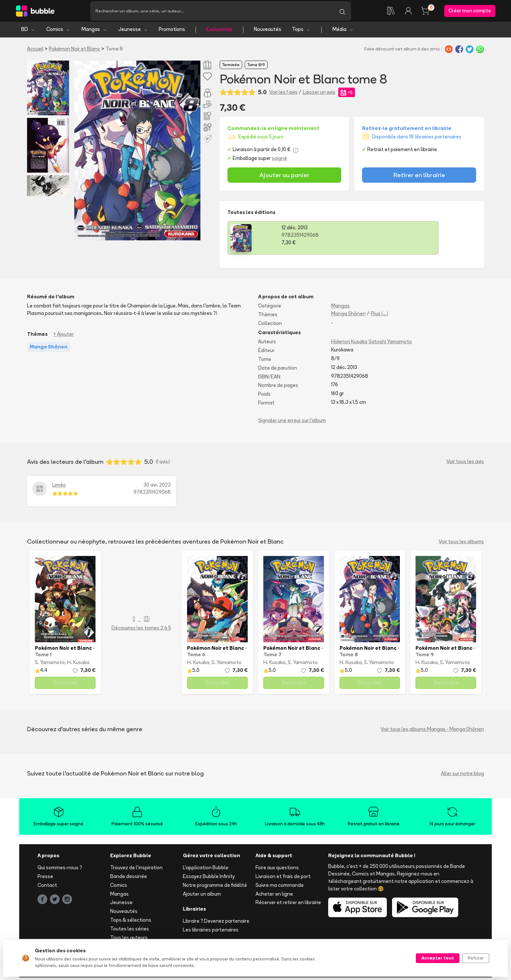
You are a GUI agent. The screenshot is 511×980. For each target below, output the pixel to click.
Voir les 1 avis (283, 95)
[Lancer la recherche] (342, 12)
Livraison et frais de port (283, 879)
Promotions (172, 32)
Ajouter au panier (284, 178)
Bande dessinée (129, 879)
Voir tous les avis (465, 464)
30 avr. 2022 (157, 487)
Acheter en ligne (274, 896)
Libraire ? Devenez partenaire (216, 923)
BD (28, 32)
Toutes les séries (130, 931)
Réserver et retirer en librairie (288, 905)
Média (343, 32)
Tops (301, 32)
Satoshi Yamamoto (390, 344)
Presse (45, 879)
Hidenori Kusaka (349, 344)
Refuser (476, 958)
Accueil (35, 51)
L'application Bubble (206, 870)
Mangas (94, 32)
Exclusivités (219, 32)
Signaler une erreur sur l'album (292, 423)
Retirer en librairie (419, 178)
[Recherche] (212, 12)
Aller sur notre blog (462, 776)
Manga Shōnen (348, 316)
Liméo (59, 487)
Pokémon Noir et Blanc (74, 51)
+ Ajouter (63, 336)
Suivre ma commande (280, 887)
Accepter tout (438, 958)
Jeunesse (133, 32)
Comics (58, 32)
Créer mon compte (470, 12)
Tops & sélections (131, 923)
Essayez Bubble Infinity (209, 879)
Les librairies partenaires (211, 932)
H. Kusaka (78, 665)
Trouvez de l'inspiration (136, 870)
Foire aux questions (277, 870)
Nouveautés (268, 32)
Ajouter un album (202, 896)
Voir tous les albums (461, 544)
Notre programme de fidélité (215, 887)
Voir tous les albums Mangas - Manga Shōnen (432, 731)
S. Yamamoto (50, 665)
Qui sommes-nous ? (60, 870)
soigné (279, 161)
